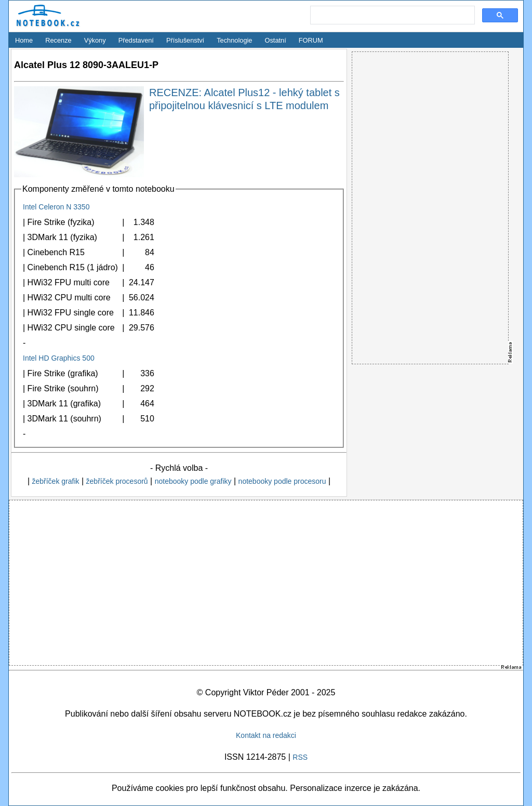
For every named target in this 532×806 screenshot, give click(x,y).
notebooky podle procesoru (282, 481)
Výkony (95, 40)
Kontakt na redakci (266, 735)
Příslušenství (185, 40)
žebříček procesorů (117, 481)
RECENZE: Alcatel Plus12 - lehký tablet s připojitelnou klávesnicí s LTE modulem (244, 99)
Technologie (234, 40)
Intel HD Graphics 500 (59, 358)
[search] (391, 16)
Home (24, 40)
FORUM (311, 40)
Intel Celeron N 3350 (56, 207)
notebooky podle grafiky (193, 481)
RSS (300, 757)
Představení (136, 40)
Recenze (58, 40)
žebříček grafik (55, 481)
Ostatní (276, 40)
